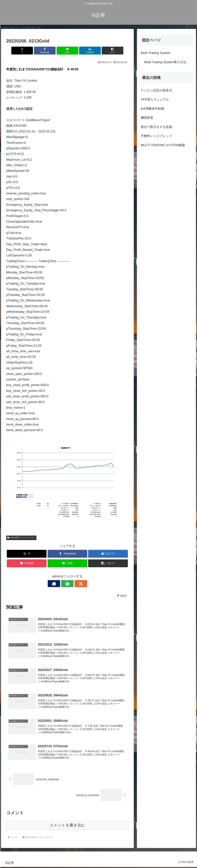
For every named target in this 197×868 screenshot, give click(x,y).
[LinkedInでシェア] (88, 51)
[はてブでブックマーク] (108, 554)
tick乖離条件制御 (152, 109)
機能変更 (147, 118)
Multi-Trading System (155, 53)
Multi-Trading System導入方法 (165, 62)
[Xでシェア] (26, 51)
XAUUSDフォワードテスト (21, 538)
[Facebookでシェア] (47, 51)
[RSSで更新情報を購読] (75, 584)
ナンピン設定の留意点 (156, 90)
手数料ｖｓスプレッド (156, 136)
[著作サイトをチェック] (59, 584)
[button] (109, 51)
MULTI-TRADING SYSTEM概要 (163, 145)
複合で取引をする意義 (156, 127)
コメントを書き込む (67, 826)
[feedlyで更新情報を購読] (67, 584)
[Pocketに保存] (27, 563)
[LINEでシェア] (67, 51)
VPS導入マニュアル (155, 100)
